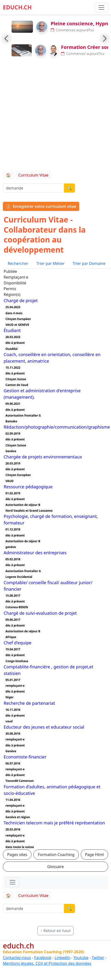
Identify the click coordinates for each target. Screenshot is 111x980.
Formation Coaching (56, 855)
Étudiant (12, 330)
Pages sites (17, 855)
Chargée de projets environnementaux (43, 457)
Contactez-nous (17, 958)
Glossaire (55, 867)
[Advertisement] (54, 114)
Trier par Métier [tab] (50, 263)
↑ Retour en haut (56, 931)
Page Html (94, 855)
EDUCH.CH (17, 7)
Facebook (43, 958)
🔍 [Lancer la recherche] (69, 188)
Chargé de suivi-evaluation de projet (40, 613)
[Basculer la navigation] (101, 7)
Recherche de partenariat (29, 703)
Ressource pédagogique (28, 487)
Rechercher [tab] (18, 263)
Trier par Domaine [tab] (89, 263)
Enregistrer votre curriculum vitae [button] (41, 206)
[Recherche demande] (34, 188)
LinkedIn (62, 958)
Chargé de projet (21, 301)
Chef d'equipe (18, 643)
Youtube (81, 958)
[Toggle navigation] (12, 882)
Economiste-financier (25, 757)
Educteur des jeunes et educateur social (44, 727)
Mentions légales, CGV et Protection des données (47, 963)
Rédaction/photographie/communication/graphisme (57, 427)
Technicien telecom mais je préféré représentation (54, 823)
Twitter (98, 958)
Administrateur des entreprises (35, 553)
